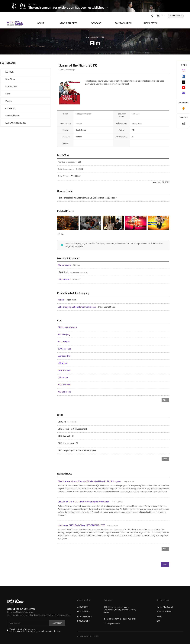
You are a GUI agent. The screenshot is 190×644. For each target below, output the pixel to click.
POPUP (176, 16)
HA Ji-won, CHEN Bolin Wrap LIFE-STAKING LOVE (81, 525)
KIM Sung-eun (64, 392)
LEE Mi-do (63, 363)
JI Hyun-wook (64, 279)
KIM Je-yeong (65, 265)
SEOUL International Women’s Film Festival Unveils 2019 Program (89, 481)
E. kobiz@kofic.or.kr (112, 624)
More (165, 400)
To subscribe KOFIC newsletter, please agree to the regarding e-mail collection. (35, 630)
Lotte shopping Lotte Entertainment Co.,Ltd (77, 307)
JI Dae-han (63, 377)
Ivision (61, 300)
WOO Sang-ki (64, 342)
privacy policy (32, 631)
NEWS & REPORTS (68, 23)
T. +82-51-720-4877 (111, 619)
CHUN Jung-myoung (67, 327)
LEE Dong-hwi (64, 356)
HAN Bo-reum (64, 370)
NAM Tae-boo (64, 385)
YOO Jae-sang (64, 349)
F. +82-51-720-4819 (128, 619)
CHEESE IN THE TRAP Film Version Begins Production (84, 502)
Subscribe (57, 623)
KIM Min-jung (64, 334)
